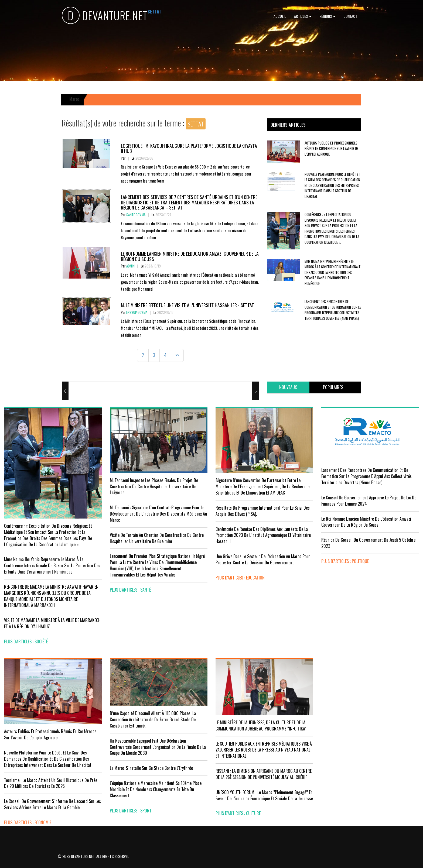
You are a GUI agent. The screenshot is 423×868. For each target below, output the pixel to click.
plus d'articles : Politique (345, 561)
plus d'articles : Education (240, 578)
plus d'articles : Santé (130, 590)
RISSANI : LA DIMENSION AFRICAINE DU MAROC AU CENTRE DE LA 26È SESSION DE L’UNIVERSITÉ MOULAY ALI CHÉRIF (264, 774)
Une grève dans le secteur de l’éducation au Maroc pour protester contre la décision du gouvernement (263, 559)
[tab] (288, 387)
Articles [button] (303, 16)
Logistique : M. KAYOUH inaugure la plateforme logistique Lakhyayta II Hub (189, 148)
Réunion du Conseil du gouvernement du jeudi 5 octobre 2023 (368, 543)
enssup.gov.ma (137, 312)
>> (177, 355)
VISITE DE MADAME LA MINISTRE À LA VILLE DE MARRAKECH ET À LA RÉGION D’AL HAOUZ (52, 623)
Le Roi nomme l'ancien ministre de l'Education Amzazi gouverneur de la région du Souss (190, 256)
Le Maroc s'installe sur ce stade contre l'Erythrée (151, 768)
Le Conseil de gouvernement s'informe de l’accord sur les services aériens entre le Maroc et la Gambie (52, 804)
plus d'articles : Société (26, 641)
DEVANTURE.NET (105, 16)
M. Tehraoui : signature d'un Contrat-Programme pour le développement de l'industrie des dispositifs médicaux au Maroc (158, 514)
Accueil (280, 16)
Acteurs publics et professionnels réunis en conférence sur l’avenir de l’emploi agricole (331, 149)
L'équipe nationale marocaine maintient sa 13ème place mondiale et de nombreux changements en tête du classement (156, 789)
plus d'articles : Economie (28, 822)
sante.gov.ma (136, 215)
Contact (350, 16)
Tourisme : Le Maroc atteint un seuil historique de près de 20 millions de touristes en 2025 (51, 783)
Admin (130, 266)
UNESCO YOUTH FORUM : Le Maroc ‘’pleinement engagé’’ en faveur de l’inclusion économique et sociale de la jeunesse (264, 795)
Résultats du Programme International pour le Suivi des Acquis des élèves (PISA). (263, 511)
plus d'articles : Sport (131, 811)
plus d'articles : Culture (238, 813)
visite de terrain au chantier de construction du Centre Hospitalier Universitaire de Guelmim (157, 538)
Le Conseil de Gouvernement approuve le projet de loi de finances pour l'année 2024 (369, 501)
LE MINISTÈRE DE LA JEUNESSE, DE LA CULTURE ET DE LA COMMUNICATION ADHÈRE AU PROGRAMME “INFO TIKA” (261, 725)
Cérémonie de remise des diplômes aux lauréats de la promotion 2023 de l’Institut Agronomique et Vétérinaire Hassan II (263, 535)
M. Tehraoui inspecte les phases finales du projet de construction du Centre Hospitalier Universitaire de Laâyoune (154, 486)
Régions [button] (327, 16)
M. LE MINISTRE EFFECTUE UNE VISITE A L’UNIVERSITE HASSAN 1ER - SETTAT (187, 305)
